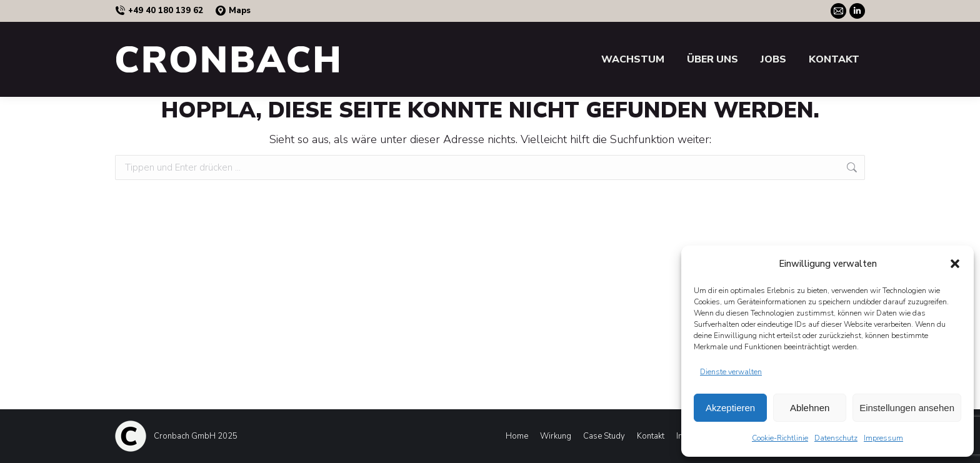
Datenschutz (836, 438)
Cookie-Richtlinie (780, 438)
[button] (955, 264)
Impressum (883, 438)
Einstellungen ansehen (907, 408)
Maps (233, 11)
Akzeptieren (730, 408)
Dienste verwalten (731, 372)
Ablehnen (810, 408)
